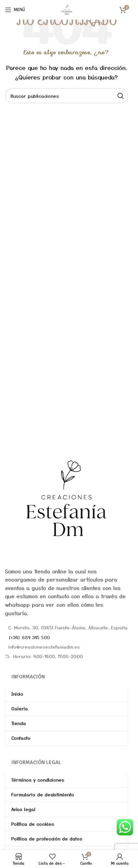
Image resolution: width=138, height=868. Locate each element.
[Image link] (67, 498)
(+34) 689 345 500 (29, 637)
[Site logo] (67, 9)
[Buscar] (67, 96)
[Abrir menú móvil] (15, 10)
